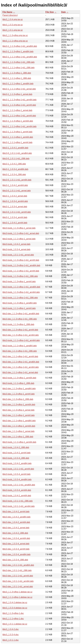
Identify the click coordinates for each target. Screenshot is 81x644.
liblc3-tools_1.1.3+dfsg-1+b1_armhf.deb (21, 260)
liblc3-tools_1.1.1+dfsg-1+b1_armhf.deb (21, 271)
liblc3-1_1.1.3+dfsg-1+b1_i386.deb (18, 62)
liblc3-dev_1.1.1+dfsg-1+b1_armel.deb (20, 372)
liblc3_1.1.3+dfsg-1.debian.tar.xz (17, 592)
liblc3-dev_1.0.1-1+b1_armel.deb (18, 587)
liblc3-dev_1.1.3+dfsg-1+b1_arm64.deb (21, 335)
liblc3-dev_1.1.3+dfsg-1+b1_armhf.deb (20, 330)
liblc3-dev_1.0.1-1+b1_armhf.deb (18, 576)
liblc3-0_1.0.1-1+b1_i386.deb (16, 159)
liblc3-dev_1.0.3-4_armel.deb (16, 544)
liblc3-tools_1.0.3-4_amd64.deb (17, 479)
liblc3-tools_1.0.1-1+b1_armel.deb (18, 255)
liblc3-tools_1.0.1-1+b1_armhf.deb (18, 469)
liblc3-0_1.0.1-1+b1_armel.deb (17, 191)
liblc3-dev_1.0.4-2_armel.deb (16, 528)
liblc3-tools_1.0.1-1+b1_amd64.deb (19, 485)
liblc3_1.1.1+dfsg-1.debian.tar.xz (17, 597)
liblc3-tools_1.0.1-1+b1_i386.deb (18, 501)
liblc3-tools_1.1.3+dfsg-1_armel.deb (19, 228)
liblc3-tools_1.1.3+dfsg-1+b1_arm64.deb (21, 292)
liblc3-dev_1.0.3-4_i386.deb (15, 560)
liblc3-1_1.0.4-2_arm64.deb (15, 185)
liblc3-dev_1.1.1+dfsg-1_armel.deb (18, 431)
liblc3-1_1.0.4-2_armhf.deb (15, 223)
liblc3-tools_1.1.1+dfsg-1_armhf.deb (19, 308)
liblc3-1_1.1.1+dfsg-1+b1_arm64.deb (20, 126)
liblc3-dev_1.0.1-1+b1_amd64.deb (18, 565)
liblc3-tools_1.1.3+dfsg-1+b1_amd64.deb (21, 265)
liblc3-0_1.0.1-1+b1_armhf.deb (17, 212)
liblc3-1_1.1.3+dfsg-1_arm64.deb (18, 121)
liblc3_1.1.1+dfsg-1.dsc (13, 619)
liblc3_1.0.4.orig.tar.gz (13, 19)
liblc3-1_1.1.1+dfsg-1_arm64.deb (18, 137)
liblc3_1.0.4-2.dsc (11, 629)
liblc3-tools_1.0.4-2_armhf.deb (16, 453)
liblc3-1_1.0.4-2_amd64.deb (15, 148)
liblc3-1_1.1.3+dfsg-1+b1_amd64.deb (20, 46)
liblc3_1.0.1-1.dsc (11, 640)
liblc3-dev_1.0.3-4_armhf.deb (16, 549)
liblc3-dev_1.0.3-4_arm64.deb (16, 538)
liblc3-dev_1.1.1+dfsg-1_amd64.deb (19, 421)
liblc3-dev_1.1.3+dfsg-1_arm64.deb (19, 405)
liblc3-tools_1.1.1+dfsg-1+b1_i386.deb (20, 298)
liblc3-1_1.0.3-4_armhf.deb (15, 217)
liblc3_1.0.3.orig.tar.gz (13, 25)
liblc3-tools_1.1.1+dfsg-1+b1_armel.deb (21, 233)
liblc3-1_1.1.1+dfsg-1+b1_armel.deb (19, 89)
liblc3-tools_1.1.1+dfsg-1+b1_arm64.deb (21, 340)
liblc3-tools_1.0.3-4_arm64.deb (17, 490)
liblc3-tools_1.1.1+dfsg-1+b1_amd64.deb (21, 287)
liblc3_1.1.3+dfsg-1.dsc (13, 613)
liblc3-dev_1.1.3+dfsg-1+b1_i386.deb (20, 319)
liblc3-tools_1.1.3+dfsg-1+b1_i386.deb (20, 276)
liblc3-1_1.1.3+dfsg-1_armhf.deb (17, 132)
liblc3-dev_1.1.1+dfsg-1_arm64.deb (19, 426)
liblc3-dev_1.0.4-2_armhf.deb (16, 512)
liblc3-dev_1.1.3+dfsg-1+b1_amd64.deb (21, 314)
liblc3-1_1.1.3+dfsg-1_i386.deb (17, 73)
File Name (7, 12)
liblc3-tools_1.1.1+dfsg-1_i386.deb (18, 383)
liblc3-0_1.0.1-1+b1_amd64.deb (17, 153)
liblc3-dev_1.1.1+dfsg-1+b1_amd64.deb (21, 362)
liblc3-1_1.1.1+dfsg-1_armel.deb (17, 110)
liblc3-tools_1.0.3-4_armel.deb (16, 249)
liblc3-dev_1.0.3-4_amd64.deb (16, 554)
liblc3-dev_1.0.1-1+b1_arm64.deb (18, 581)
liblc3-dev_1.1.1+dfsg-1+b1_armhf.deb (20, 356)
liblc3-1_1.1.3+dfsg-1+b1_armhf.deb (19, 105)
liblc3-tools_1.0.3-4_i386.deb (16, 458)
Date (64, 12)
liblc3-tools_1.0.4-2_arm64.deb (17, 496)
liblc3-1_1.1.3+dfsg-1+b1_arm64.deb (20, 100)
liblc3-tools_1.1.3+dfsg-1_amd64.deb (20, 303)
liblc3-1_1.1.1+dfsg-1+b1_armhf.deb (19, 116)
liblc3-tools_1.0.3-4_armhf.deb (16, 474)
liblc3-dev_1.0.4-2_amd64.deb (16, 517)
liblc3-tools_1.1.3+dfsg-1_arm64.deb (19, 378)
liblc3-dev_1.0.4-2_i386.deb (15, 533)
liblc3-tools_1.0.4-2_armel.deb (16, 244)
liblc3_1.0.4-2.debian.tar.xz (15, 602)
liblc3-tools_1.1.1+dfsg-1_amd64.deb (20, 346)
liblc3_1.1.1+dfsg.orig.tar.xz (15, 41)
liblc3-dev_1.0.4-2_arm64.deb (16, 522)
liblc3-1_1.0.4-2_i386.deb (14, 164)
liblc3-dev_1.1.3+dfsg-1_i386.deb (18, 399)
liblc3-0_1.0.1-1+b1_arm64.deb (17, 180)
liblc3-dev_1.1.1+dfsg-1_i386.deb (18, 437)
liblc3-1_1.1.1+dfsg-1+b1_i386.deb (18, 68)
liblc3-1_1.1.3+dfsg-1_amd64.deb (18, 52)
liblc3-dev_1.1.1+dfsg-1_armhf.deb (19, 415)
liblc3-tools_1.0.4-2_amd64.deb (17, 463)
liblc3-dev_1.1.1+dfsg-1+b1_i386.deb (20, 351)
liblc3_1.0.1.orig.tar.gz (13, 30)
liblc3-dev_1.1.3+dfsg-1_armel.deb (18, 410)
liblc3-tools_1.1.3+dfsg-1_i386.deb (18, 324)
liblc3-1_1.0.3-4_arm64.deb (15, 201)
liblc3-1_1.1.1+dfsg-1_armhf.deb (17, 142)
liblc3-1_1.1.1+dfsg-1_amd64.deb (18, 84)
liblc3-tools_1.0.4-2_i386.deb (16, 447)
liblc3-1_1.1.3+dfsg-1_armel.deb (17, 94)
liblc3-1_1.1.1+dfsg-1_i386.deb (17, 78)
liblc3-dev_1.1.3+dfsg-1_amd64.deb (19, 389)
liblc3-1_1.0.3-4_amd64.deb (15, 169)
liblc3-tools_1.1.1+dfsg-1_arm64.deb (19, 442)
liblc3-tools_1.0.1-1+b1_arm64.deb (19, 506)
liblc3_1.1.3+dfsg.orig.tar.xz (15, 35)
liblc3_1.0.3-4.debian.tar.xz (15, 608)
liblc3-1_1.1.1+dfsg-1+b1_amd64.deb (20, 57)
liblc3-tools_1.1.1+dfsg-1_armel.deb (19, 239)
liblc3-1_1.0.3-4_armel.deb (15, 207)
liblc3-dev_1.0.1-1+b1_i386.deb (17, 570)
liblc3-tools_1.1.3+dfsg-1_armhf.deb (19, 282)
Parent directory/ (10, 15)
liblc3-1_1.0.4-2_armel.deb (15, 196)
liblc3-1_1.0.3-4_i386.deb (14, 175)
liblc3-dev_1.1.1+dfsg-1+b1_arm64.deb (21, 367)
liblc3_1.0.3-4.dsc (11, 635)
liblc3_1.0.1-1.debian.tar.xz (15, 624)
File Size (50, 12)
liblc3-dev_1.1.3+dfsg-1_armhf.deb (19, 394)
